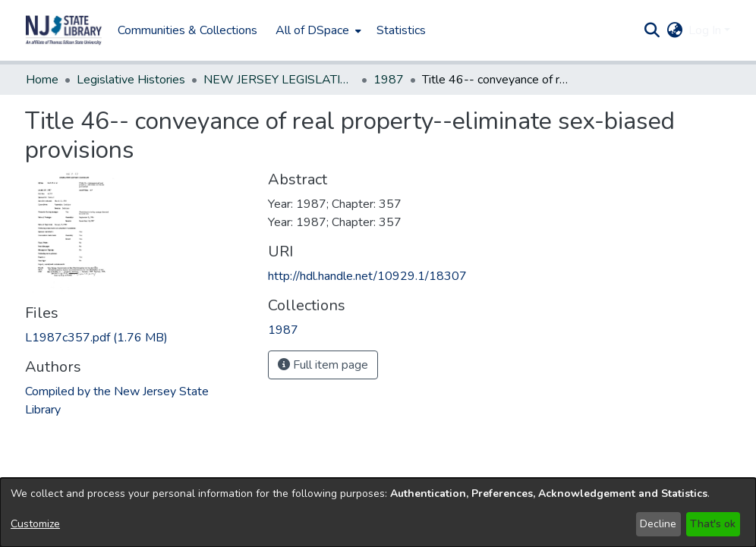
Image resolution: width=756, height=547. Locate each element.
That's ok (713, 524)
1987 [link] (389, 80)
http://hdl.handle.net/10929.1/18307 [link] (367, 276)
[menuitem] (317, 30)
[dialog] (378, 512)
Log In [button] (706, 30)
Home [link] (42, 80)
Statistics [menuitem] (401, 30)
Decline (658, 524)
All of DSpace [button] (312, 30)
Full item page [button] (323, 365)
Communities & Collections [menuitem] (187, 30)
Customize (35, 524)
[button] (64, 30)
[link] (96, 338)
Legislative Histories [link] (131, 80)
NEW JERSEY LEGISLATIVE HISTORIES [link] (279, 80)
